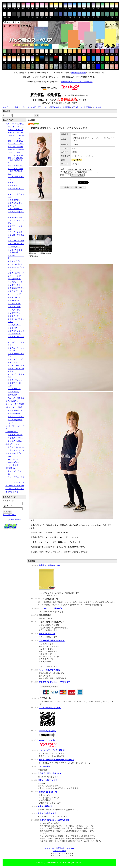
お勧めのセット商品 (14, 407)
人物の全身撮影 (14, 414)
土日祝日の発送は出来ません (50, 773)
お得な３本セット (15, 410)
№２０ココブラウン (16, 288)
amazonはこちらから (47, 731)
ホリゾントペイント (16, 482)
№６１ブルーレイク (16, 244)
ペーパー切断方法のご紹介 (50, 670)
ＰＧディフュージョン (15, 489)
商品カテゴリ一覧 (22, 107)
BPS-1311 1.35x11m (15, 138)
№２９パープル (14, 389)
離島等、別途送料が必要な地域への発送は (56, 760)
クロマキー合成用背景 (15, 404)
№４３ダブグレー (15, 200)
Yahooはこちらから (47, 740)
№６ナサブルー (14, 247)
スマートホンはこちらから (50, 708)
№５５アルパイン (15, 264)
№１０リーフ (13, 316)
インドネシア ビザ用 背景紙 (52, 750)
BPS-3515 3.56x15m (15, 166)
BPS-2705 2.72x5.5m (16, 149)
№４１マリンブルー (16, 241)
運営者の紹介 (56, 107)
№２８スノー (13, 182)
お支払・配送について (40, 107)
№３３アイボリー (15, 310)
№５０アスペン (14, 325)
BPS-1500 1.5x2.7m (15, 141)
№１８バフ (12, 328)
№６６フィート (14, 307)
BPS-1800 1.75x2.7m (16, 144)
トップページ (8, 107)
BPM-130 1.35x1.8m (16, 132)
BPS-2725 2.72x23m (15, 155)
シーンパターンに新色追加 (51, 608)
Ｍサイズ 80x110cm (16, 438)
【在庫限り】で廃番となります (52, 641)
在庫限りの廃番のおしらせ (50, 565)
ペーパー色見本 (44, 766)
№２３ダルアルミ (15, 217)
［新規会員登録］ (14, 519)
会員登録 (87, 107)
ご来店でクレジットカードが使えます (54, 682)
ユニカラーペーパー (14, 444)
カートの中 (97, 107)
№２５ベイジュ (14, 300)
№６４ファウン (14, 313)
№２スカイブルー (15, 261)
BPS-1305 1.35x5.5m (16, 135)
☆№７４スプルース (16, 273)
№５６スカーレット (16, 365)
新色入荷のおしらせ (47, 634)
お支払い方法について (48, 792)
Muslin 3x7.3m (13, 456)
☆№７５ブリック (15, 291)
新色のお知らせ (12, 401)
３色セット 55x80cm (16, 450)
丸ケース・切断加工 (16, 398)
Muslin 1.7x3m (13, 462)
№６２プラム (13, 392)
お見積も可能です (45, 806)
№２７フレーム (14, 362)
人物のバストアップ (16, 417)
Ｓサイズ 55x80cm (15, 441)
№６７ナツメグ (14, 294)
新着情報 (66, 107)
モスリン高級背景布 (14, 453)
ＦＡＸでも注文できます (48, 813)
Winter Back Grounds (16, 127)
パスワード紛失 (9, 515)
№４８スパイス (14, 297)
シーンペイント (12, 423)
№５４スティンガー (16, 282)
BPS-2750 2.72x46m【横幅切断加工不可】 (15, 160)
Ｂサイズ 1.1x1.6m (15, 435)
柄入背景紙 (12, 395)
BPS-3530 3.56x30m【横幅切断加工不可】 (15, 171)
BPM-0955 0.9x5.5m (16, 130)
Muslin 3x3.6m (13, 459)
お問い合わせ (77, 107)
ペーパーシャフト (13, 465)
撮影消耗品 (10, 468)
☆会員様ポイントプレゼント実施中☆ (77, 82)
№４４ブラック (14, 185)
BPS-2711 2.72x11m (15, 152)
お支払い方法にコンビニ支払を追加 (54, 820)
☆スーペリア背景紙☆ (15, 124)
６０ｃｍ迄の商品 (15, 420)
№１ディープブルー (16, 232)
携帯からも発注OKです (47, 780)
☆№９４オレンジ (15, 380)
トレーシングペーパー (15, 486)
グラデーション (12, 432)
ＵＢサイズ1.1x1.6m (16, 447)
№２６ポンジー (14, 304)
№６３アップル (14, 285)
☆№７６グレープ (15, 359)
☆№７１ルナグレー (16, 203)
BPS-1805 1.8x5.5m (15, 147)
